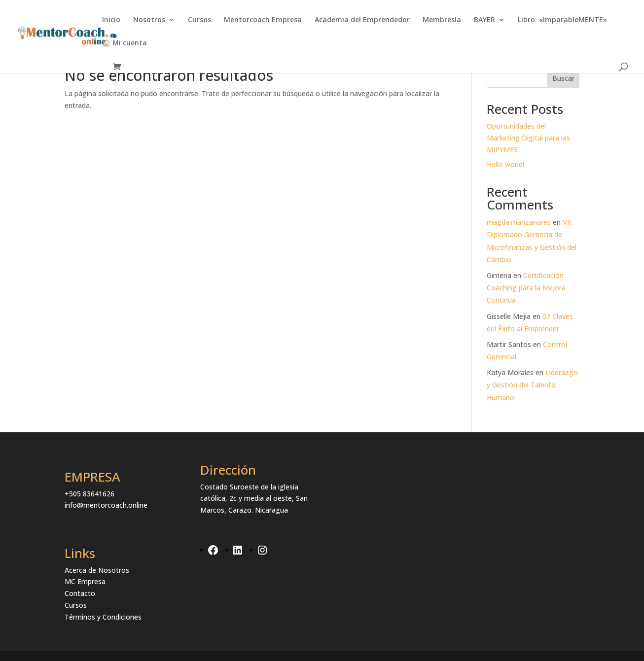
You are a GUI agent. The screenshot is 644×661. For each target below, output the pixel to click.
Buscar (563, 78)
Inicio (111, 20)
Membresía (442, 20)
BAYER (484, 20)
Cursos (199, 20)
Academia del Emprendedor (362, 20)
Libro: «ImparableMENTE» (562, 20)
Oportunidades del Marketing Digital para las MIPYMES (528, 138)
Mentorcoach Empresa (263, 20)
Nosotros (149, 20)
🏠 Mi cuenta (125, 43)
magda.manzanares (519, 222)
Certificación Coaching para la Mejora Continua (526, 288)
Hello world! (505, 164)
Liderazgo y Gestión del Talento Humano (532, 385)
